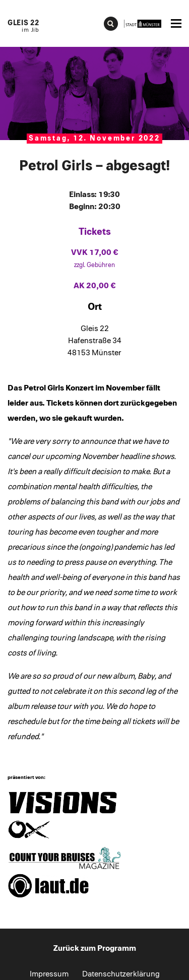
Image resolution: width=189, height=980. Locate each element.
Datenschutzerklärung (121, 974)
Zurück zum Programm (95, 948)
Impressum (49, 974)
